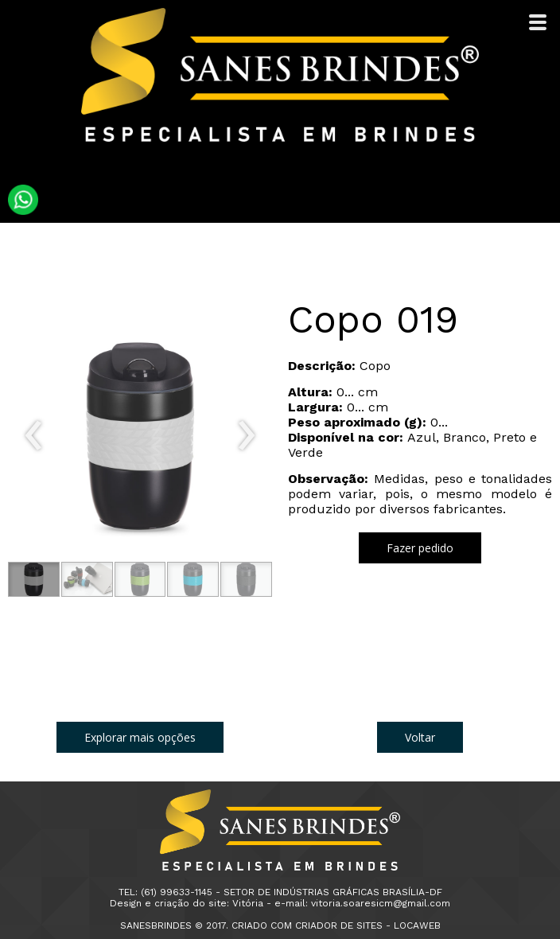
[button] (34, 579)
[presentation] (34, 436)
